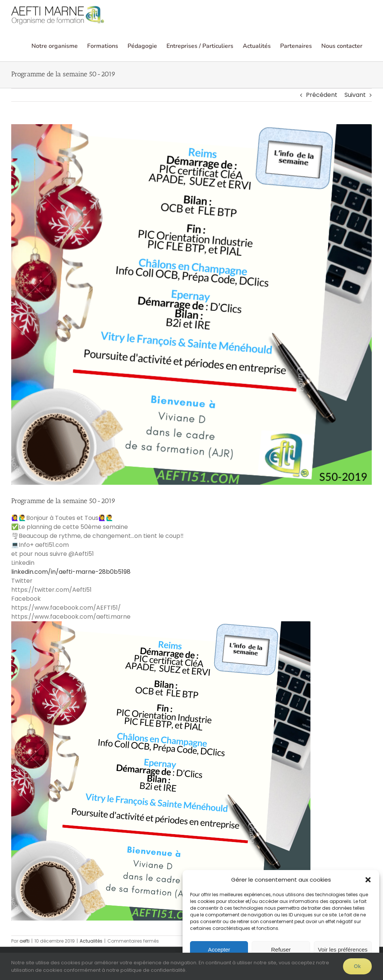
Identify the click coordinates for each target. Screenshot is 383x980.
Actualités (91, 941)
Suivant (355, 95)
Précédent (322, 95)
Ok (357, 966)
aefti (24, 941)
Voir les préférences (343, 950)
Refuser (281, 950)
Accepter (219, 950)
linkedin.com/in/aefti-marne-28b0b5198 (71, 572)
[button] (368, 880)
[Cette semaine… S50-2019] (191, 304)
